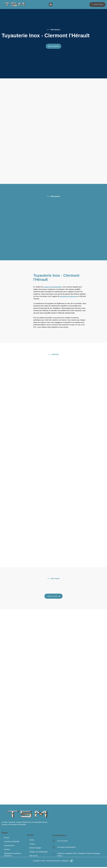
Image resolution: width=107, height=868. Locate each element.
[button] (51, 4)
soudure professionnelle (53, 287)
